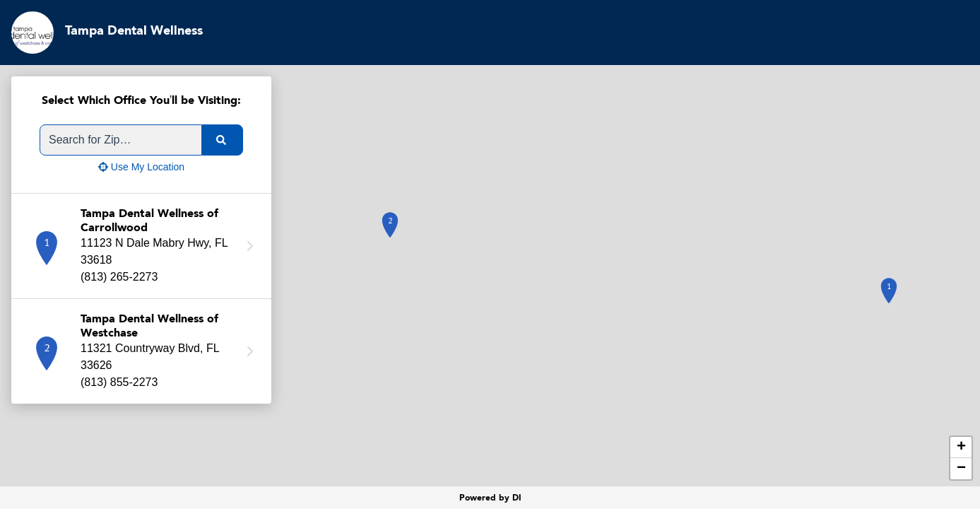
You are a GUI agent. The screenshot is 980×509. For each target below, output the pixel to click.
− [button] (961, 469)
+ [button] (961, 447)
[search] (223, 140)
